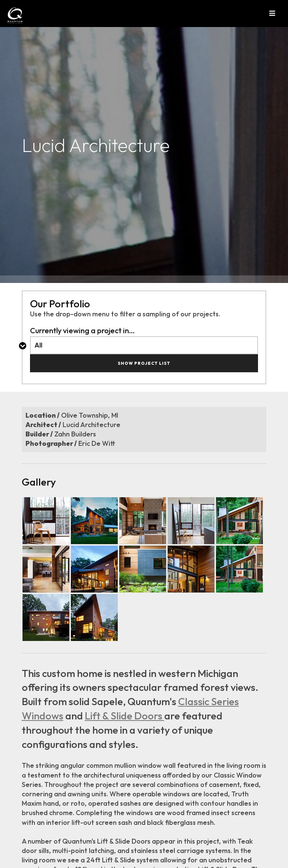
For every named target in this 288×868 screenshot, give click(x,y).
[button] (279, 13)
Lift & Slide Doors (124, 716)
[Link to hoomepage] (9, 15)
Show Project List (144, 363)
